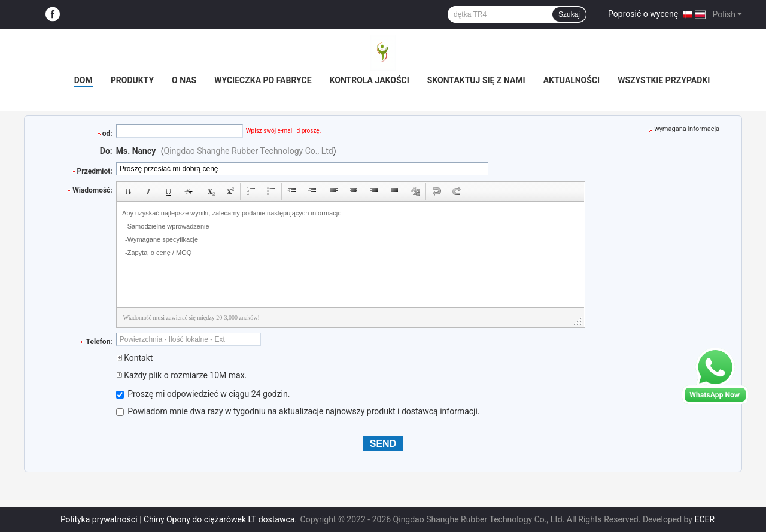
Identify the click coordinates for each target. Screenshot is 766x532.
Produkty (132, 80)
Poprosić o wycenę (643, 14)
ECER (704, 519)
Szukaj (569, 14)
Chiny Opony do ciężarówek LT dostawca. (221, 519)
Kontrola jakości (370, 80)
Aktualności (572, 80)
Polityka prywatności (99, 519)
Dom (83, 80)
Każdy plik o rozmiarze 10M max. (182, 375)
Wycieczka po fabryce (263, 80)
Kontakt (135, 358)
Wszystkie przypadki (664, 80)
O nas (184, 80)
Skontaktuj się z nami (476, 80)
